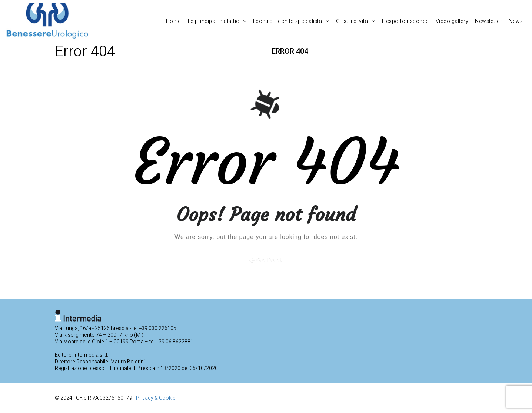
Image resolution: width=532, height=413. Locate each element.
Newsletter (488, 21)
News (516, 21)
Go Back (270, 260)
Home (174, 21)
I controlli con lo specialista (291, 21)
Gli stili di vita (356, 21)
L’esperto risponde (405, 21)
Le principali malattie (217, 21)
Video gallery (452, 21)
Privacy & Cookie (156, 398)
